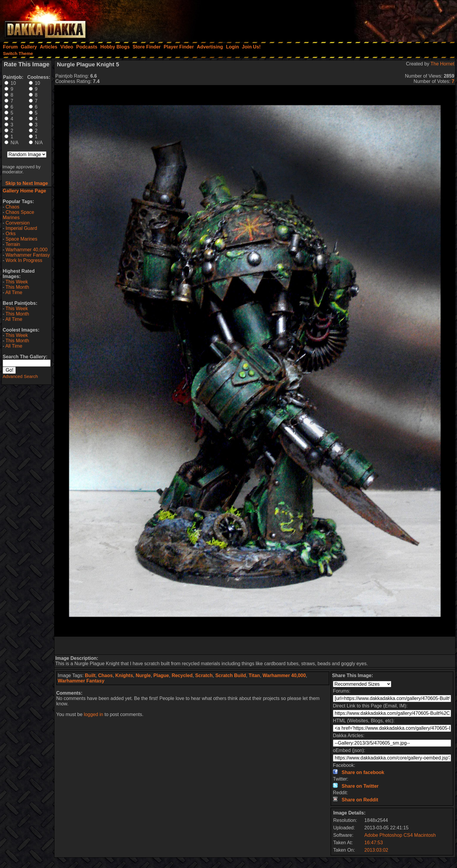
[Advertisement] (377, 19)
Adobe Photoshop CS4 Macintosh (400, 835)
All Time (14, 292)
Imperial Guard (21, 228)
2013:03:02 (376, 850)
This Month (17, 287)
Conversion (18, 223)
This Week (17, 282)
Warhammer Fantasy (28, 255)
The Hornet (442, 64)
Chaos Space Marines (18, 215)
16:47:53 (374, 843)
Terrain (13, 244)
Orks (11, 234)
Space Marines (22, 239)
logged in (94, 714)
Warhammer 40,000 (27, 250)
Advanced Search (20, 376)
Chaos (12, 207)
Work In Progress (24, 260)
